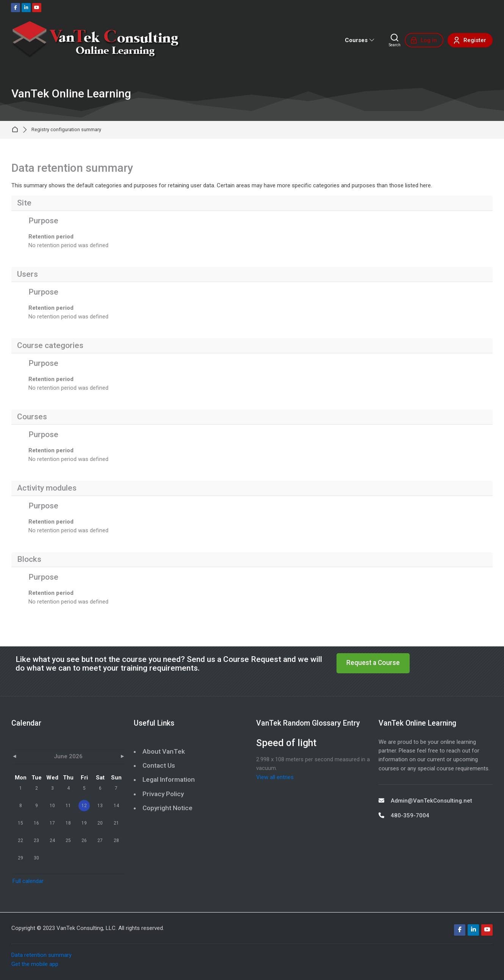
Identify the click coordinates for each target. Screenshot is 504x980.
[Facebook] (16, 8)
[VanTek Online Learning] (96, 40)
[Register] (470, 40)
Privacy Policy (163, 794)
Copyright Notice (167, 808)
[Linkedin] (26, 8)
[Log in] (424, 40)
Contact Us (159, 765)
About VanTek (164, 751)
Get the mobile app (35, 964)
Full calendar (28, 881)
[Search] (395, 40)
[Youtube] (37, 8)
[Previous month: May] (29, 757)
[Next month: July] (107, 757)
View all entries (275, 777)
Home (16, 130)
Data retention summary (41, 955)
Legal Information (169, 779)
